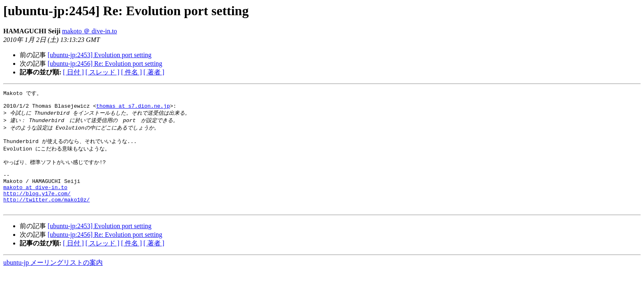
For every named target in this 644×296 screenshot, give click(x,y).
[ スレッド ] (102, 72)
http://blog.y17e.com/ (37, 207)
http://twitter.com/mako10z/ (47, 215)
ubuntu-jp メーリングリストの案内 (53, 279)
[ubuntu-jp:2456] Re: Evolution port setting (105, 64)
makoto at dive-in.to (35, 200)
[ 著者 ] (154, 72)
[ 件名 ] (132, 72)
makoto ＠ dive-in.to (90, 31)
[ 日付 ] (73, 72)
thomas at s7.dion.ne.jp (133, 109)
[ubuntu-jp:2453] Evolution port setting (100, 55)
